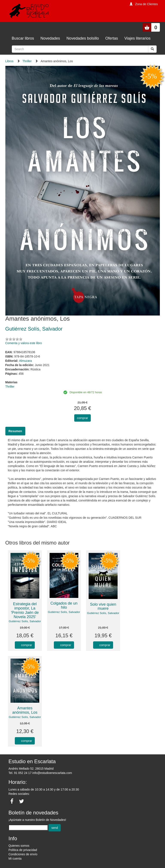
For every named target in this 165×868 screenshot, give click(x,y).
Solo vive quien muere (103, 607)
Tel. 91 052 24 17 (20, 773)
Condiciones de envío (23, 854)
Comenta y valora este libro (24, 343)
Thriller (27, 61)
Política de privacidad (23, 850)
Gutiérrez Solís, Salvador (25, 621)
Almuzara (25, 361)
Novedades (50, 38)
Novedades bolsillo (83, 38)
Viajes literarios (138, 38)
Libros (9, 61)
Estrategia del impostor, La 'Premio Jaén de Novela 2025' (25, 610)
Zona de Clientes (147, 4)
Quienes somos (19, 846)
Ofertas (112, 38)
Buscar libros (23, 38)
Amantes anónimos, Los (25, 710)
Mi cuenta (15, 859)
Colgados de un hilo (64, 605)
